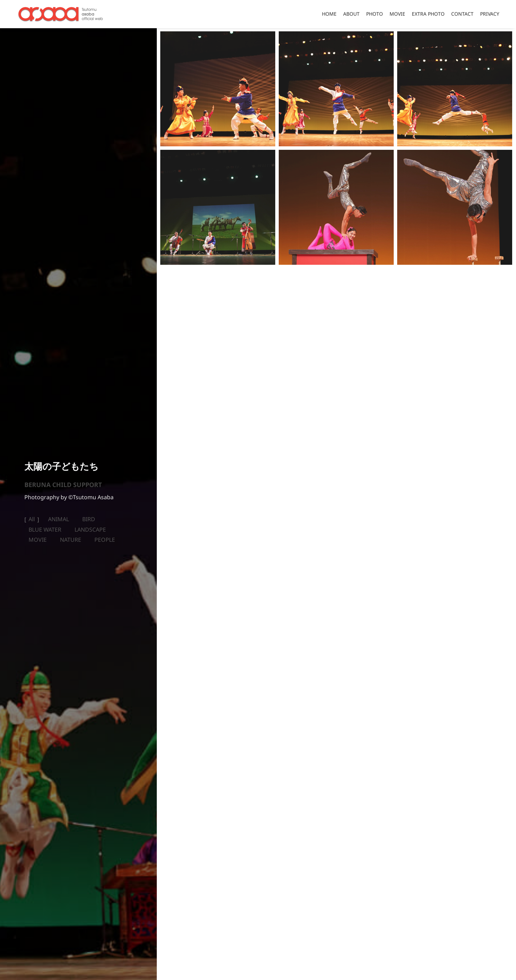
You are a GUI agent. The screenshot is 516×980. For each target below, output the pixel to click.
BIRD (89, 519)
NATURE (71, 540)
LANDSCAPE (90, 530)
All (32, 519)
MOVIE (38, 540)
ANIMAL (59, 519)
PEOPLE (105, 540)
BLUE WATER (45, 530)
